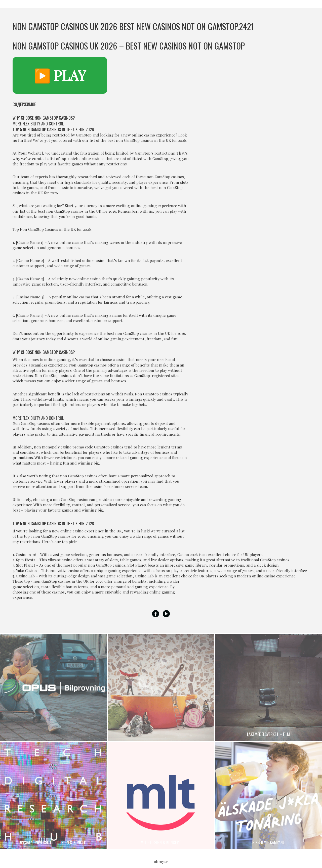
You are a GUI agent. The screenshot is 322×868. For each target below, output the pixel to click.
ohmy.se (161, 861)
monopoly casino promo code (68, 447)
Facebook (156, 614)
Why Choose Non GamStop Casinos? (44, 118)
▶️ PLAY (60, 75)
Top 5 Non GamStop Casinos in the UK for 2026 (53, 129)
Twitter (166, 614)
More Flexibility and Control (38, 124)
